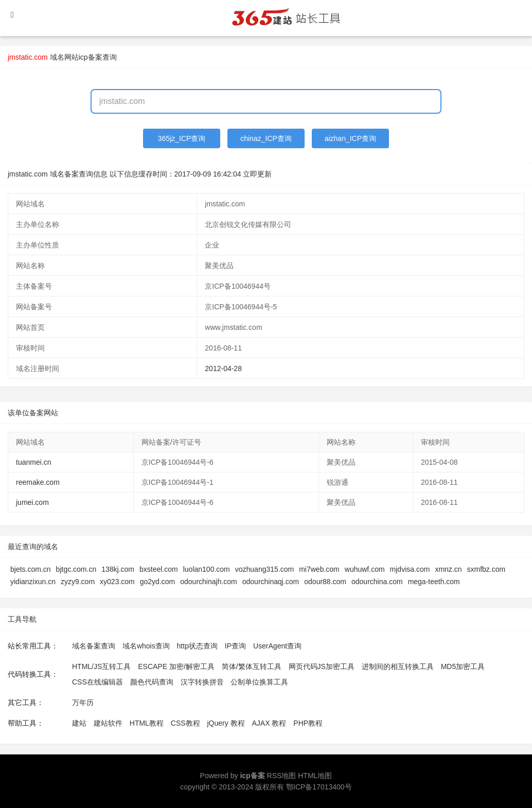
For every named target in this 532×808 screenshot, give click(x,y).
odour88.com (325, 582)
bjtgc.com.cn (76, 569)
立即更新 (257, 174)
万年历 (83, 702)
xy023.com (117, 582)
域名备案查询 (94, 646)
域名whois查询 (146, 646)
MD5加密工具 (463, 666)
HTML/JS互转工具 (101, 666)
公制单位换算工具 (259, 682)
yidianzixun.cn (33, 582)
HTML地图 (315, 776)
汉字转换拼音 (202, 682)
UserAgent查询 (277, 646)
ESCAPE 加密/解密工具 (176, 666)
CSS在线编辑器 (97, 682)
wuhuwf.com (365, 569)
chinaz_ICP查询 (266, 138)
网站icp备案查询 (91, 57)
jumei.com (32, 502)
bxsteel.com (159, 569)
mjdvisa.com (410, 569)
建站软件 (108, 723)
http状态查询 (197, 646)
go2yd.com (157, 582)
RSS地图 (282, 776)
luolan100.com (207, 569)
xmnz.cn (448, 569)
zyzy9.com (78, 582)
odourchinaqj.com (271, 582)
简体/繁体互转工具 (252, 666)
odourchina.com (377, 582)
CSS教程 (185, 723)
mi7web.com (319, 569)
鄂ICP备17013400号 (319, 787)
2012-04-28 (223, 368)
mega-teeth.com (434, 582)
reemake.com (38, 482)
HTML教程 (147, 723)
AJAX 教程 (269, 723)
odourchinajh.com (209, 582)
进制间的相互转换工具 (398, 666)
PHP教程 (308, 723)
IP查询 (235, 646)
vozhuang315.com (264, 569)
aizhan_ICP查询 (350, 138)
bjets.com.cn (31, 569)
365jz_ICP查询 (182, 138)
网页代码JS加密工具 (322, 666)
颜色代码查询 (152, 682)
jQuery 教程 (226, 723)
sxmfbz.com (486, 569)
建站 (79, 723)
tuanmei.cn (33, 462)
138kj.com (118, 569)
